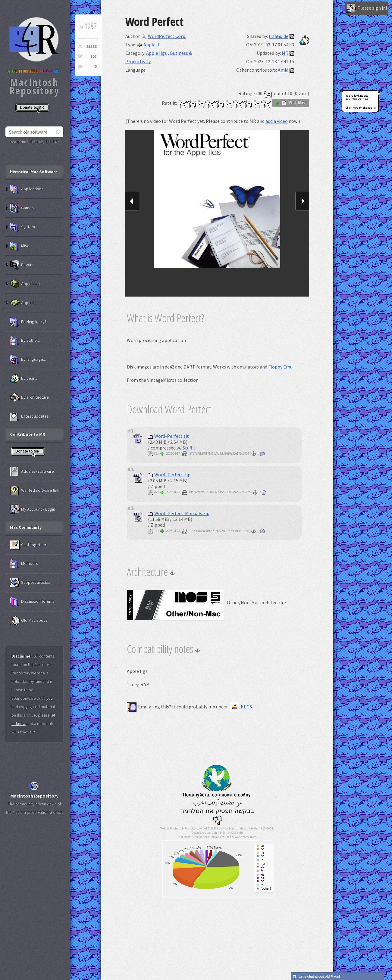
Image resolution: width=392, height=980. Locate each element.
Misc (20, 246)
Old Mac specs (29, 621)
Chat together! (29, 545)
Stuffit (189, 448)
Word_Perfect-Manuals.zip (179, 513)
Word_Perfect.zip (169, 474)
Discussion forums (32, 602)
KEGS (241, 707)
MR (285, 53)
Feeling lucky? (28, 322)
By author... (25, 341)
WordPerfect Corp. (164, 36)
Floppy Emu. (281, 367)
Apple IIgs (157, 53)
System (22, 227)
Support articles (30, 583)
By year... (24, 378)
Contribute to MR (28, 434)
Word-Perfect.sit (168, 436)
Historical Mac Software (34, 172)
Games (22, 208)
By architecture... (31, 397)
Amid (283, 70)
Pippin (21, 265)
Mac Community (26, 527)
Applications (27, 189)
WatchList (291, 103)
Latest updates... (31, 416)
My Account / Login (33, 509)
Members (24, 564)
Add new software (32, 471)
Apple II (148, 45)
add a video (277, 121)
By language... (28, 359)
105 (94, 56)
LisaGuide (279, 36)
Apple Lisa (25, 284)
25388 (91, 47)
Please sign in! (367, 8)
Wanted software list (34, 490)
